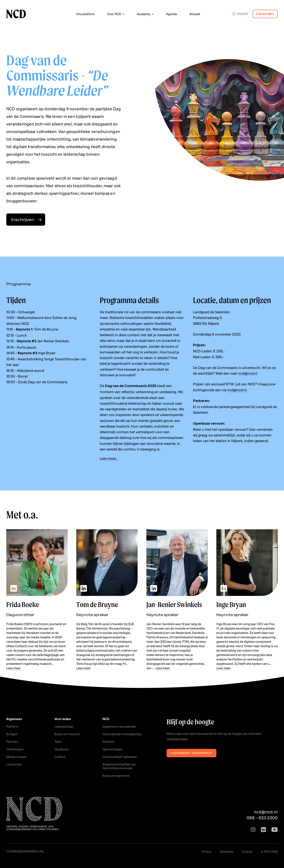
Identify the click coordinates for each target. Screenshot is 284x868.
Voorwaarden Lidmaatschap (122, 734)
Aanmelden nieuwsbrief (192, 753)
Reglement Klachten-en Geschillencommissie (119, 766)
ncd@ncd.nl (248, 373)
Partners (12, 742)
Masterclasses (16, 757)
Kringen (12, 734)
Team (58, 742)
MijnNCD (240, 14)
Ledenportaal (64, 726)
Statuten (108, 742)
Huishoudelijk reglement (120, 757)
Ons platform (85, 14)
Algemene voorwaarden (119, 726)
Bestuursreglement (116, 776)
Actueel (195, 14)
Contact (60, 757)
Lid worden (265, 14)
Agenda (171, 14)
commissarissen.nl (26, 851)
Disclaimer (227, 851)
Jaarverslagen (112, 749)
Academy (144, 14)
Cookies (247, 851)
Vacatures (61, 749)
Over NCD (114, 14)
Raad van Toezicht (67, 734)
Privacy (206, 851)
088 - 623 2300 (262, 818)
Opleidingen (15, 749)
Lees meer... (109, 458)
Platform (12, 726)
